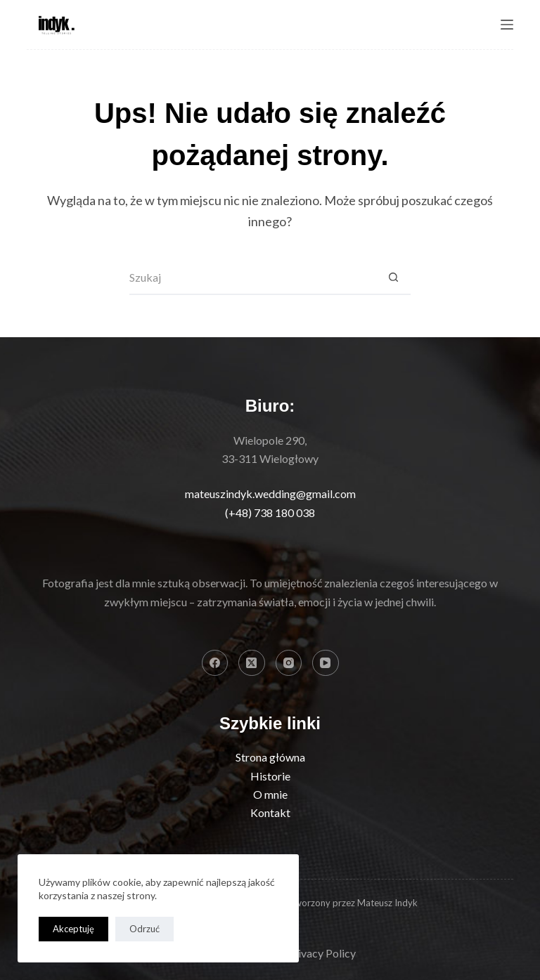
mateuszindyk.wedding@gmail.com (270, 494)
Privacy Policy (321, 953)
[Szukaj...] (252, 277)
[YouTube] (326, 663)
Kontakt (270, 812)
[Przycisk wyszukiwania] (393, 277)
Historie (270, 776)
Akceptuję (73, 929)
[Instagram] (289, 663)
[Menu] (507, 25)
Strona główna (270, 757)
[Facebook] (215, 663)
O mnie (270, 794)
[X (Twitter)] (252, 663)
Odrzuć (144, 929)
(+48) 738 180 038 (270, 512)
